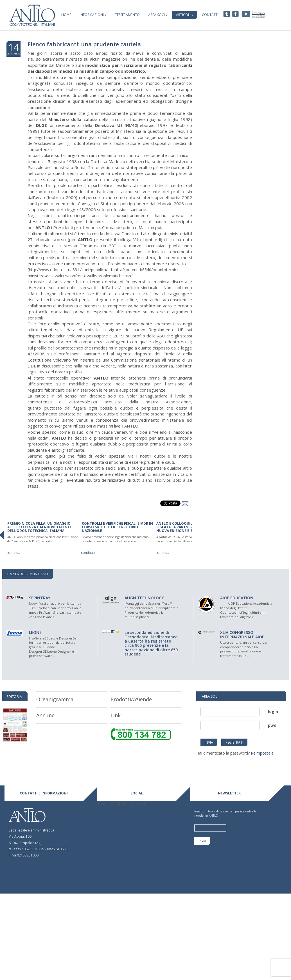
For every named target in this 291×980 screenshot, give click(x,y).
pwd (272, 725)
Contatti (210, 15)
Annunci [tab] (46, 715)
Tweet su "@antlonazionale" (123, 804)
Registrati (234, 742)
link (116, 715)
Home (66, 15)
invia (209, 742)
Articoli (185, 15)
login (273, 711)
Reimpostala (262, 753)
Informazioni (93, 15)
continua (13, 553)
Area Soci (158, 15)
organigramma (55, 699)
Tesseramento (127, 15)
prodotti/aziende (131, 699)
